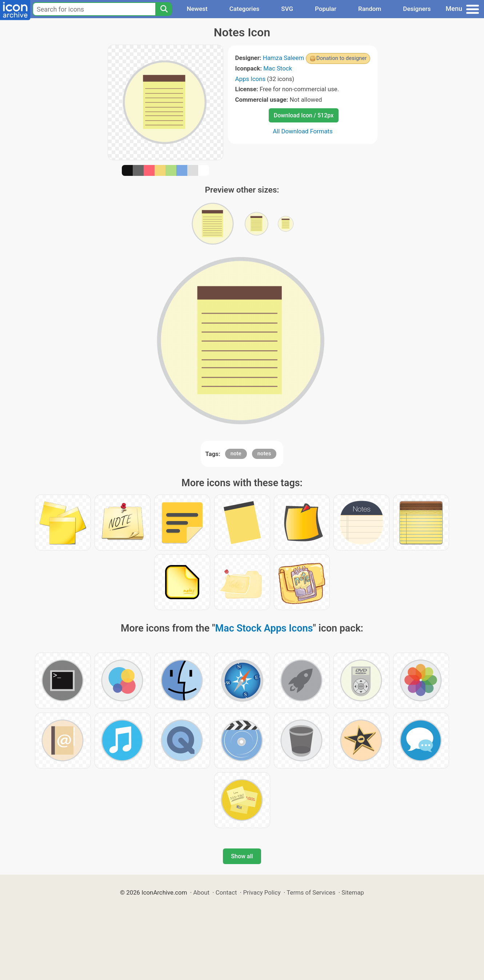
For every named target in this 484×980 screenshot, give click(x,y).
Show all (242, 856)
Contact (226, 892)
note (236, 453)
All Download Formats (303, 131)
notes (264, 453)
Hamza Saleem (283, 58)
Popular (326, 9)
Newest (197, 9)
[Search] (164, 9)
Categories (245, 9)
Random (370, 9)
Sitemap (353, 892)
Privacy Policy (262, 892)
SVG (287, 9)
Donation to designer (342, 58)
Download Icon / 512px (304, 115)
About (201, 892)
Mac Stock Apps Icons (264, 628)
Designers (417, 9)
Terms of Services (311, 892)
